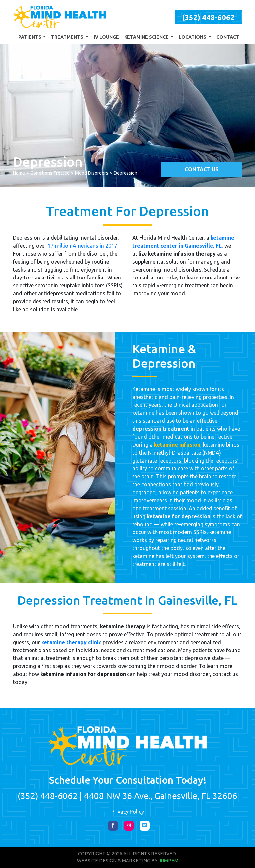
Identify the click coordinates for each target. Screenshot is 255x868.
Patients (30, 37)
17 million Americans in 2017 (83, 246)
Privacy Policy (128, 812)
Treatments (68, 37)
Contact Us (202, 169)
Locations (193, 37)
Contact (228, 37)
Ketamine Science (147, 37)
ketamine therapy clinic (71, 642)
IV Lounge (106, 37)
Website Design (97, 861)
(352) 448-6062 (208, 17)
